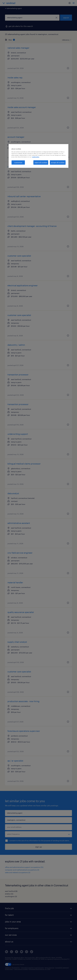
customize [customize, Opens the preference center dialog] (18, 162)
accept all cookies (58, 162)
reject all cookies (41, 162)
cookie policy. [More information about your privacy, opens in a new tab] (36, 157)
